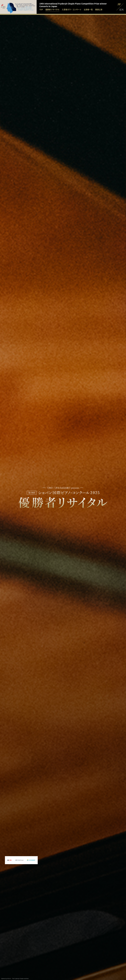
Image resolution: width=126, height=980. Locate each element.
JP (119, 4)
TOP (41, 10)
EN (122, 10)
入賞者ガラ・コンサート (72, 10)
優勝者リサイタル (52, 10)
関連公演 (99, 10)
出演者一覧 (88, 10)
